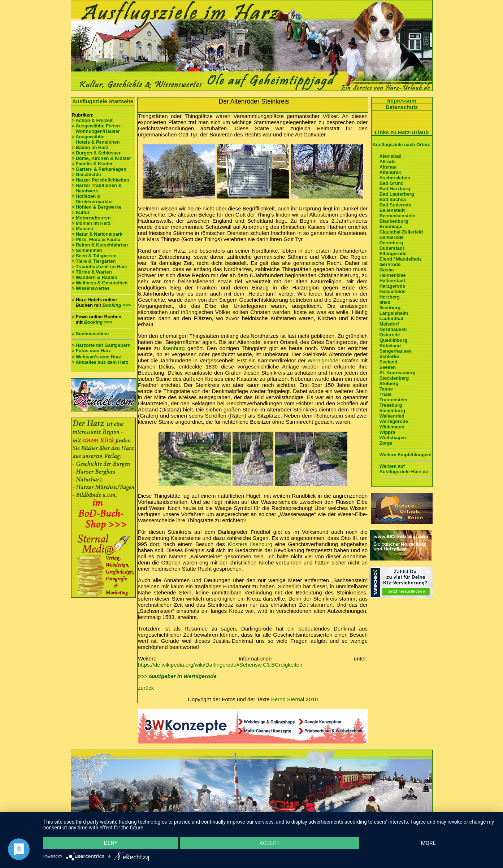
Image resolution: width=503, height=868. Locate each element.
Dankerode (392, 237)
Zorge (386, 443)
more (428, 843)
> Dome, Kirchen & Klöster (101, 158)
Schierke (389, 356)
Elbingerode (393, 254)
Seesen (388, 367)
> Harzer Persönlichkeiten (101, 180)
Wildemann (392, 427)
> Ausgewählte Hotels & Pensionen (96, 139)
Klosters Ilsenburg (250, 544)
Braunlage (391, 226)
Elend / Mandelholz (401, 259)
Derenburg (391, 243)
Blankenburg (394, 221)
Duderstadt (392, 248)
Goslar (387, 270)
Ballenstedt (392, 210)
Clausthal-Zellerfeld (401, 232)
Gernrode (390, 264)
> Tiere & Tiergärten (94, 261)
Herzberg (390, 297)
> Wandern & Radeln (95, 277)
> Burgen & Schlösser (96, 153)
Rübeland (390, 346)
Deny (111, 843)
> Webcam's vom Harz (97, 357)
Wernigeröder (324, 360)
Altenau (388, 167)
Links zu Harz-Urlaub (402, 132)
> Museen (83, 229)
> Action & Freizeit (92, 120)
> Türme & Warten (92, 272)
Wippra (387, 432)
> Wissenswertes (91, 288)
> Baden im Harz (90, 147)
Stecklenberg (394, 378)
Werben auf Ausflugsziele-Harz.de (404, 469)
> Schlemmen (87, 250)
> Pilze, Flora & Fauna (96, 239)
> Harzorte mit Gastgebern (101, 345)
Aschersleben (395, 178)
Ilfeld (385, 302)
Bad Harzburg (395, 189)
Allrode (388, 162)
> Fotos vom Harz (92, 351)
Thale (386, 394)
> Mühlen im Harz (91, 223)
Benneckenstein (398, 216)
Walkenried (392, 416)
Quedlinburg (393, 340)
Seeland (389, 362)
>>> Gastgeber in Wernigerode (177, 676)
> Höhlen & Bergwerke (97, 207)
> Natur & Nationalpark (97, 234)
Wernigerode (394, 421)
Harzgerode (393, 286)
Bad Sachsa (393, 199)
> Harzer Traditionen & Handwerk (97, 188)
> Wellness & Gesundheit (100, 283)
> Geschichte (86, 175)
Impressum (402, 101)
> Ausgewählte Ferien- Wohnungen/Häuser (97, 128)
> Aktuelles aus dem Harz (100, 362)
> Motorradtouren (91, 218)
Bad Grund (392, 183)
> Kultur (81, 212)
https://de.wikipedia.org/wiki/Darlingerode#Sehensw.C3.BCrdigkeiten (220, 665)
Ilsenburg (174, 348)
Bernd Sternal (288, 699)
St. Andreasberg (398, 373)
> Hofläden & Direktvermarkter (93, 199)
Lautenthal (391, 319)
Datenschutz (402, 107)
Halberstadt (393, 281)
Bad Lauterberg (397, 194)
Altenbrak (390, 172)
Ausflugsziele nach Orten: (402, 145)
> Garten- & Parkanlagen (99, 169)
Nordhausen (393, 329)
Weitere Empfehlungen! (406, 455)
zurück (146, 688)
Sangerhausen (396, 351)
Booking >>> (117, 305)
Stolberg (389, 383)
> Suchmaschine (90, 334)
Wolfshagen (393, 438)
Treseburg (391, 405)
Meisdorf (389, 324)
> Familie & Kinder (92, 164)
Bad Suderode (395, 205)
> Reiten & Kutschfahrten (100, 245)
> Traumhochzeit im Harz (100, 267)
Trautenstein (393, 400)
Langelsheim (394, 313)
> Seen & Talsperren (94, 256)
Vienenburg (392, 411)
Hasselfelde (393, 291)
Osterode (390, 335)
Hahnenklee (393, 275)
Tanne (386, 389)
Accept (269, 843)
